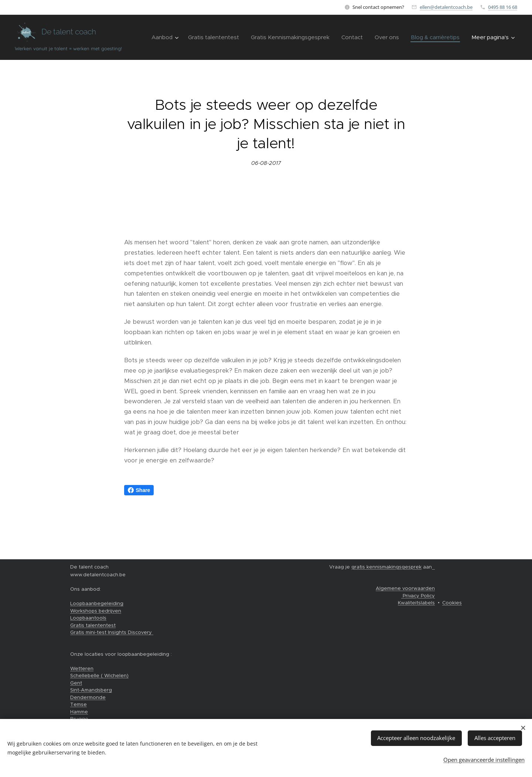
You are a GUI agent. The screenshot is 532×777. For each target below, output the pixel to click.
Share (139, 490)
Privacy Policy (418, 596)
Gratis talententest (93, 625)
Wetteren (82, 669)
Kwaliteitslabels (416, 603)
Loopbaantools (88, 618)
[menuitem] (166, 37)
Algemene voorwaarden (405, 588)
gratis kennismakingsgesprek (386, 567)
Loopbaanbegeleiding (97, 603)
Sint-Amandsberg (91, 690)
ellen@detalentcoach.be (446, 7)
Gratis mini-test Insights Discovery (112, 632)
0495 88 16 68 (503, 7)
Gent (76, 683)
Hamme (79, 712)
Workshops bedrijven (96, 611)
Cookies (452, 603)
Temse (79, 704)
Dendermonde (88, 697)
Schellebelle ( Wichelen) (99, 676)
